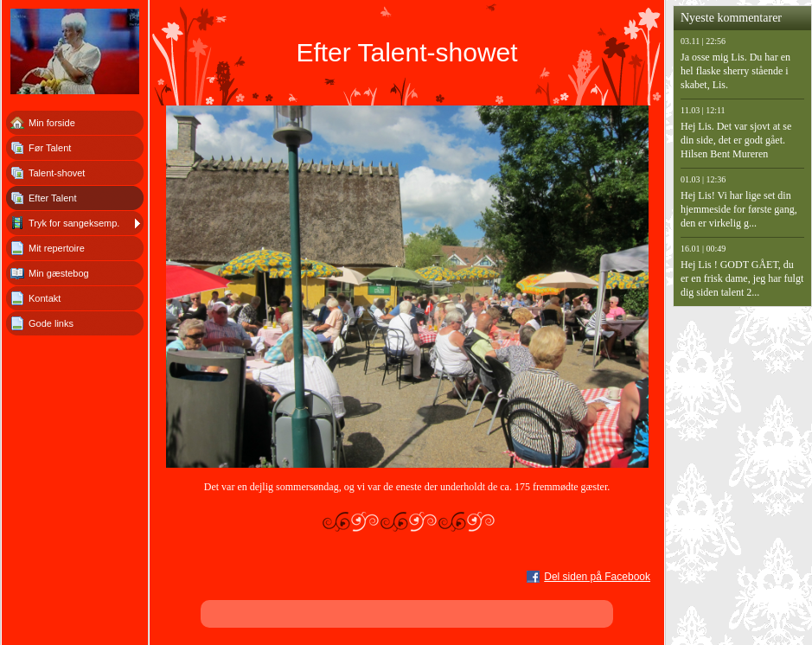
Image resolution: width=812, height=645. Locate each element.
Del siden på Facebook (597, 577)
